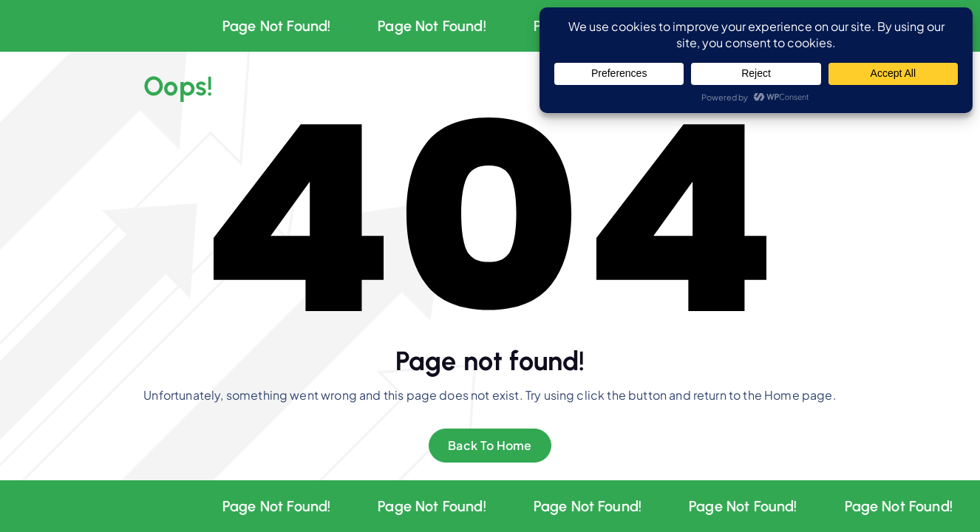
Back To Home (490, 445)
